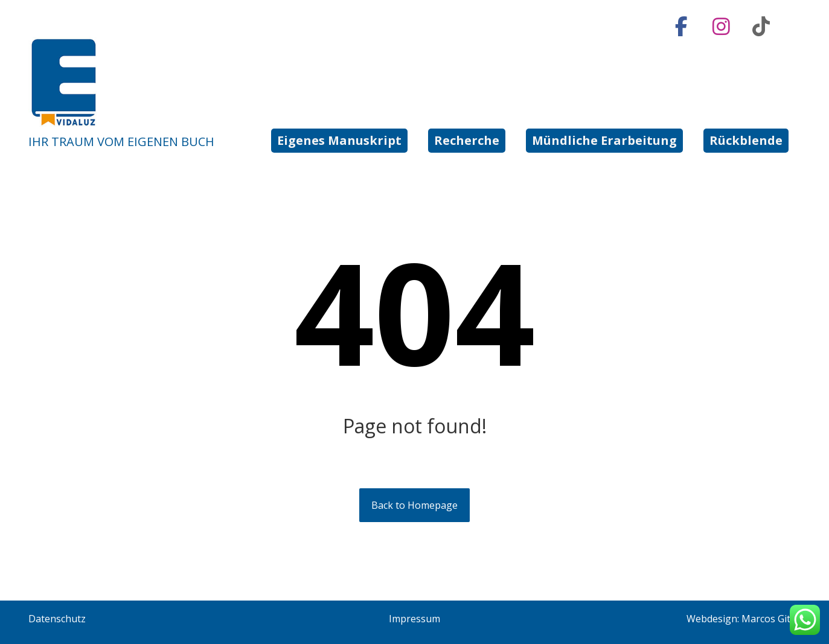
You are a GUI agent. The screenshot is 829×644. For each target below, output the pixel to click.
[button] (682, 27)
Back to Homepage (414, 505)
